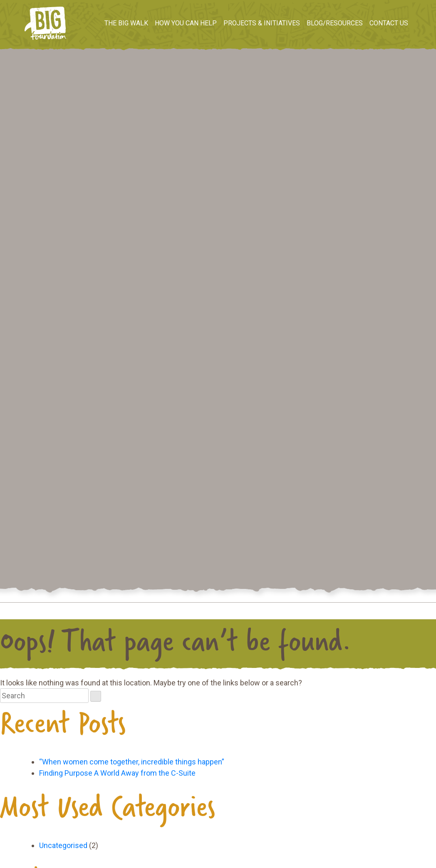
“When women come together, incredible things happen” (132, 762)
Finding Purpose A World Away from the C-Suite (117, 773)
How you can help (186, 23)
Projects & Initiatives (262, 23)
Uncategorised (63, 845)
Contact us (389, 23)
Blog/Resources (335, 23)
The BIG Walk (126, 23)
